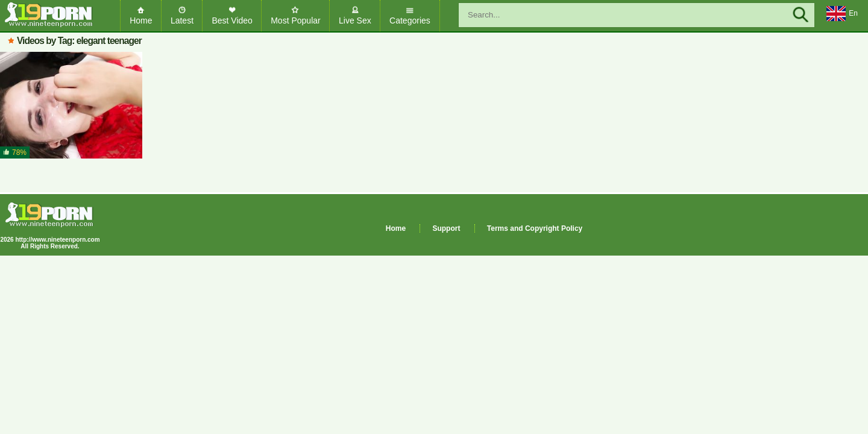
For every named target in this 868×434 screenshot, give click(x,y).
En (842, 14)
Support (446, 228)
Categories (410, 20)
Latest (182, 20)
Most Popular (295, 20)
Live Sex (355, 20)
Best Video (232, 20)
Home (141, 20)
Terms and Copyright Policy (535, 228)
